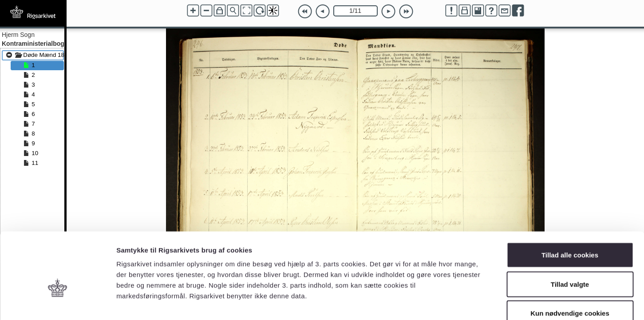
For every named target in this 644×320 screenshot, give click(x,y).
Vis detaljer (461, 302)
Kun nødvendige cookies (570, 262)
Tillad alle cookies (570, 203)
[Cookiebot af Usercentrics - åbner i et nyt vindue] (57, 303)
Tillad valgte (570, 233)
